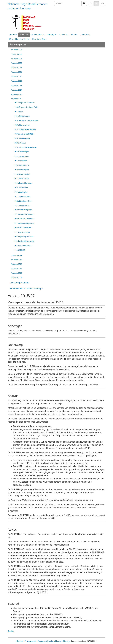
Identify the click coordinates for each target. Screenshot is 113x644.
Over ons (85, 35)
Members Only (39, 39)
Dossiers (64, 35)
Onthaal (13, 35)
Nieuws (74, 35)
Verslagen (52, 35)
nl (97, 4)
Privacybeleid (30, 641)
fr (91, 4)
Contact (20, 641)
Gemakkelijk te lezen (19, 39)
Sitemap (66, 641)
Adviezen (24, 35)
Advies (11, 631)
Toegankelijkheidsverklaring (49, 641)
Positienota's (38, 35)
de (103, 4)
